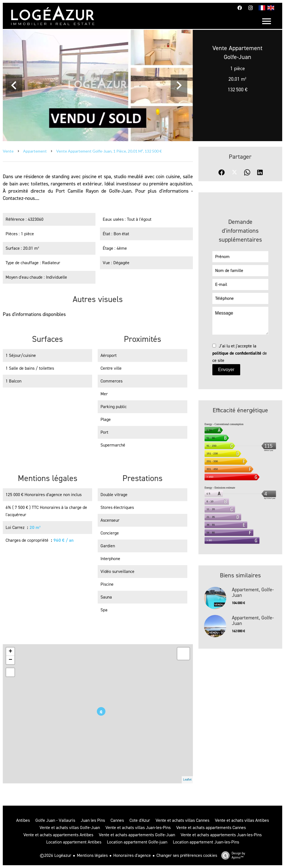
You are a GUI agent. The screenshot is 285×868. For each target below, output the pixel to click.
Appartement (35, 151)
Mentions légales (92, 855)
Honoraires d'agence (132, 855)
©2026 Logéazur (56, 855)
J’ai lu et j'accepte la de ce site (240, 353)
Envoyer (226, 370)
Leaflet (187, 780)
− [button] (10, 660)
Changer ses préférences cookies (187, 855)
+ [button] (10, 652)
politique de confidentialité (237, 353)
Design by (232, 855)
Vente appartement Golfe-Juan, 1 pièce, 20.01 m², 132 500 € (109, 151)
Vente (8, 151)
